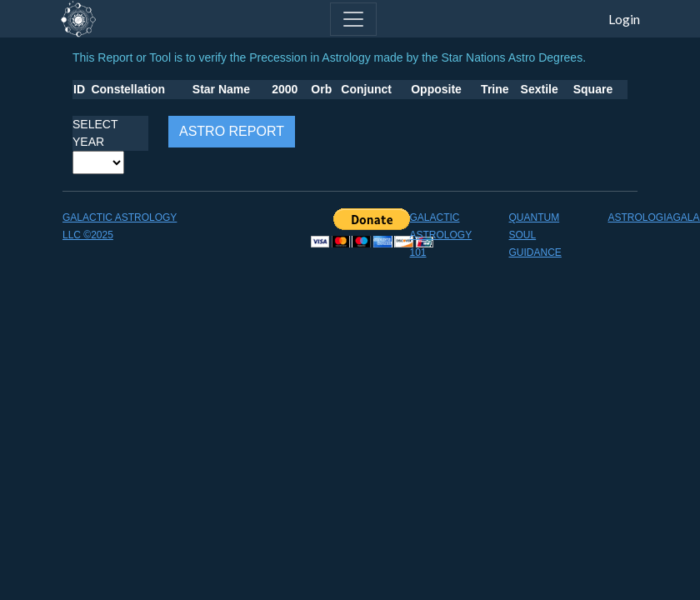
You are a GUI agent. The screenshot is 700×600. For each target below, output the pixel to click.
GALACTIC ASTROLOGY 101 (441, 235)
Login (624, 19)
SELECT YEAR (95, 133)
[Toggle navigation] (353, 19)
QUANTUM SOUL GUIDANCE (535, 235)
